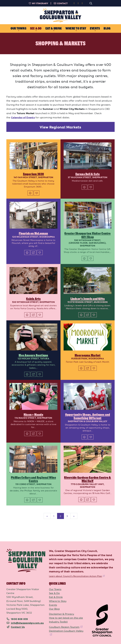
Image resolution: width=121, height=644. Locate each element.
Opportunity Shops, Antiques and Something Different (88, 416)
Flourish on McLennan (33, 233)
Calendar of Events (23, 117)
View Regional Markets (60, 127)
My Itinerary (38, 3)
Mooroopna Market (88, 355)
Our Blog (54, 609)
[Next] (74, 516)
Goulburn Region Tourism (64, 627)
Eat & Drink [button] (54, 28)
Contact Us (18, 627)
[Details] (30, 193)
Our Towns (55, 589)
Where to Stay (58, 601)
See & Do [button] (36, 28)
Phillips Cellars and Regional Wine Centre (33, 479)
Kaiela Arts (33, 299)
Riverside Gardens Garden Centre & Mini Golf (87, 479)
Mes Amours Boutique (33, 355)
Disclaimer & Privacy (62, 614)
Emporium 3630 (34, 174)
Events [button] (95, 28)
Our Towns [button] (18, 28)
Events (53, 605)
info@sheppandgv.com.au (27, 623)
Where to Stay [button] (76, 28)
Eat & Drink (56, 597)
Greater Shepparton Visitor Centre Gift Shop (87, 235)
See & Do (54, 593)
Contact (61, 3)
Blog (107, 28)
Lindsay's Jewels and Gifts (88, 299)
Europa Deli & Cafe (88, 174)
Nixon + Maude (33, 415)
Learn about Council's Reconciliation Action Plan (76, 576)
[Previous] (47, 516)
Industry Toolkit (58, 621)
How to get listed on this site (66, 618)
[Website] (33, 253)
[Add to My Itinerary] (37, 193)
